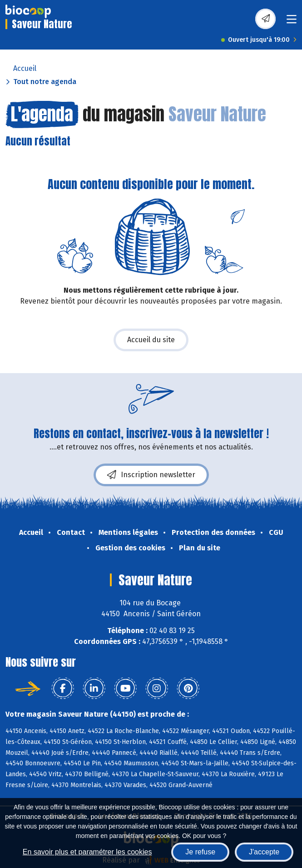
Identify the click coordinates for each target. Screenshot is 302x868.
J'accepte (264, 852)
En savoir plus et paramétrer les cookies (87, 852)
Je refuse (200, 852)
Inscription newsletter (151, 475)
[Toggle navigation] (292, 22)
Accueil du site (151, 340)
